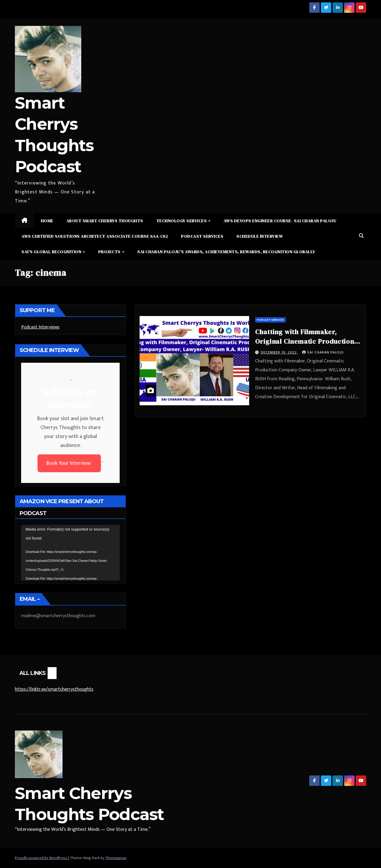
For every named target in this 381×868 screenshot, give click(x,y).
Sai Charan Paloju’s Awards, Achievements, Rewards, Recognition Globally (226, 252)
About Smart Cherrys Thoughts (105, 221)
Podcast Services (202, 236)
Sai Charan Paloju (323, 352)
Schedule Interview (260, 236)
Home (47, 221)
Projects (110, 252)
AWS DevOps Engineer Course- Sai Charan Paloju (280, 221)
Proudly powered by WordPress (42, 858)
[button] (361, 236)
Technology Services (182, 221)
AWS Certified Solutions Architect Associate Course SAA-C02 (95, 236)
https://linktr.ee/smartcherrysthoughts (54, 689)
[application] (70, 553)
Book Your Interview (69, 463)
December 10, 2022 (279, 352)
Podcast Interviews (40, 327)
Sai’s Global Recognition (52, 252)
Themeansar (116, 858)
